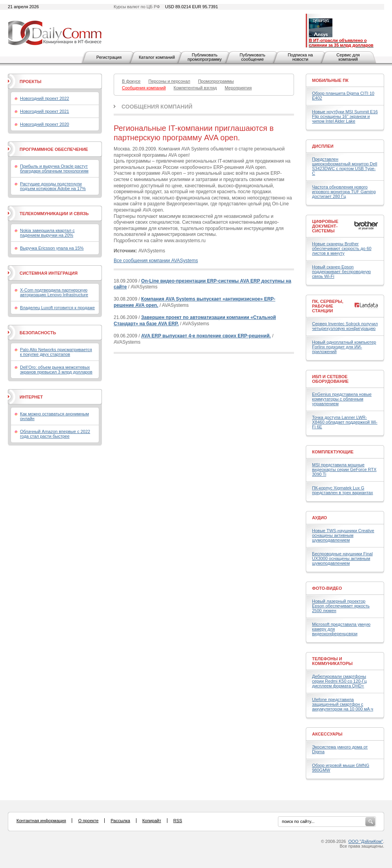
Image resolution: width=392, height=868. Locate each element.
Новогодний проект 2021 (44, 111)
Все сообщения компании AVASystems (156, 261)
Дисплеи (323, 146)
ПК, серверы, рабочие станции (328, 306)
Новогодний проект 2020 (44, 124)
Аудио (319, 518)
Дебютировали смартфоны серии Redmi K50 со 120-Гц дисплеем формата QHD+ (339, 681)
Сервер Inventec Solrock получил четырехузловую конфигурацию (345, 326)
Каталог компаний (157, 57)
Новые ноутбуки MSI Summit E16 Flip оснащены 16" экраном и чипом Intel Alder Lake (345, 116)
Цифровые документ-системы (325, 226)
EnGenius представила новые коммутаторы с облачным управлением (342, 399)
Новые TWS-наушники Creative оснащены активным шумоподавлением (343, 535)
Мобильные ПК (330, 80)
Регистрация (109, 57)
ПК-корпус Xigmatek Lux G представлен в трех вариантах (342, 490)
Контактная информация (41, 821)
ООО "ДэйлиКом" (366, 841)
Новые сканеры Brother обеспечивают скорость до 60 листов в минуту (342, 248)
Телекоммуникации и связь (54, 214)
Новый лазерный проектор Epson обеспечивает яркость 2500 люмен (341, 606)
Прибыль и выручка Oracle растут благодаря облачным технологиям (54, 169)
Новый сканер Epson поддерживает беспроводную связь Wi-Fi (341, 272)
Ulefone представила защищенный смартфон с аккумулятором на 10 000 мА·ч (343, 704)
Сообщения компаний (157, 107)
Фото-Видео (327, 588)
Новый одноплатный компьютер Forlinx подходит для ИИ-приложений (344, 347)
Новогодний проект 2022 (44, 98)
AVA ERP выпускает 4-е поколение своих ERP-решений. (206, 336)
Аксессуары (327, 734)
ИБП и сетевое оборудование (330, 379)
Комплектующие (333, 452)
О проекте (88, 821)
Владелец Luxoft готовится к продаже (57, 308)
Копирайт (152, 821)
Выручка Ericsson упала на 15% (52, 248)
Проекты (30, 82)
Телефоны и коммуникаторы (332, 661)
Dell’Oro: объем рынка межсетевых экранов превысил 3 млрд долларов (56, 370)
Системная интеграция (49, 273)
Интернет (31, 397)
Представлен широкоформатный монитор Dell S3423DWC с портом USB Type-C (345, 166)
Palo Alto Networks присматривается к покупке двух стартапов (56, 352)
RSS (178, 821)
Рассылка (120, 821)
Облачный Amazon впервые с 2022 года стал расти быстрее (55, 434)
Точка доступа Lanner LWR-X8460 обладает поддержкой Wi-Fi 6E (345, 422)
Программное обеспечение (54, 149)
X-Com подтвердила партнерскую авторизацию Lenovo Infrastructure (54, 292)
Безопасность (38, 333)
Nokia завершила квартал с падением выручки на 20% (47, 233)
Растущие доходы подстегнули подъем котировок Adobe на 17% (53, 186)
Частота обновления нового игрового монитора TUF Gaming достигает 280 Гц (344, 192)
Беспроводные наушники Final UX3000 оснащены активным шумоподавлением (342, 558)
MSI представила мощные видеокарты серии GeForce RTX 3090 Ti (344, 469)
